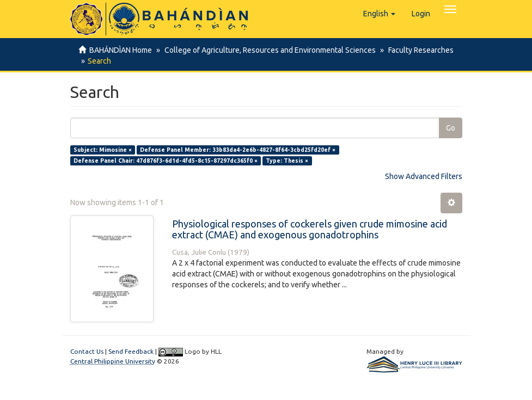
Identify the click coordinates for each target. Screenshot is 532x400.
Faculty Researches (418, 50)
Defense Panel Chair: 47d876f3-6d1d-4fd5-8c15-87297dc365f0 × (166, 161)
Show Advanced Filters (424, 176)
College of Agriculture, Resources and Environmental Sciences (268, 50)
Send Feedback (131, 351)
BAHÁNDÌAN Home (121, 50)
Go (451, 128)
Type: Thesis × (287, 161)
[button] (379, 14)
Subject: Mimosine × (103, 150)
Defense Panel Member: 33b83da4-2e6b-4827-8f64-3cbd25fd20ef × (238, 150)
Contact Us (87, 351)
